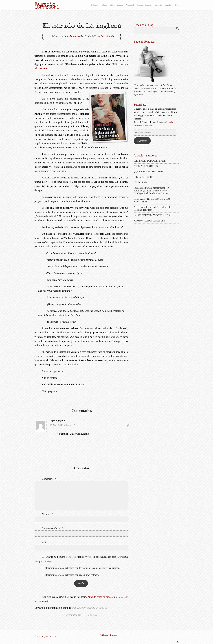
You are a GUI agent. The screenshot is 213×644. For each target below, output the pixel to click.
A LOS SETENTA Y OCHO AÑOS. (152, 215)
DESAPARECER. (143, 177)
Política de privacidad (108, 635)
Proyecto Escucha (144, 5)
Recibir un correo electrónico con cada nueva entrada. (72, 575)
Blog (177, 5)
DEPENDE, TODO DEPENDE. (150, 161)
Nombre (47, 514)
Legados (168, 5)
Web (44, 543)
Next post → (94, 615)
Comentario (49, 479)
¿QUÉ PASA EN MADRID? (149, 172)
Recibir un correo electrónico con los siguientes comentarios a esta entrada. (83, 568)
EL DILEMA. (141, 182)
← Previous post (72, 615)
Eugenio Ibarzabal (73, 36)
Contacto (158, 5)
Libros (104, 5)
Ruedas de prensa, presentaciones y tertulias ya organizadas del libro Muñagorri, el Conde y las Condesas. (153, 191)
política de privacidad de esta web (89, 608)
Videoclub (130, 5)
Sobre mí (95, 5)
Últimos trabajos (116, 5)
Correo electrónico (53, 528)
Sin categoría (107, 36)
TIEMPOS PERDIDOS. (146, 166)
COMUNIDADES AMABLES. (150, 221)
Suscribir (142, 141)
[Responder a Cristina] (128, 426)
